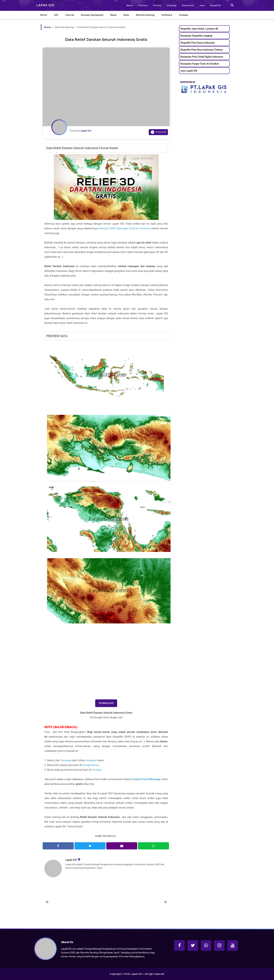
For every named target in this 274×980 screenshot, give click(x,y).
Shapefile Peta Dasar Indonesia (197, 43)
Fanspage (66, 760)
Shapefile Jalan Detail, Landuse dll (199, 29)
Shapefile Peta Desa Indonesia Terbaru (202, 50)
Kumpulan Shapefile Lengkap (196, 36)
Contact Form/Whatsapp (146, 779)
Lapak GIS (71, 860)
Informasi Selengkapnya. (131, 956)
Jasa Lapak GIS (189, 71)
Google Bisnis (91, 765)
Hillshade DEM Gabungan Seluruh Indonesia (124, 228)
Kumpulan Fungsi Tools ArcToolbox (200, 64)
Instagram (91, 760)
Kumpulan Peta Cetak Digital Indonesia (202, 57)
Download (106, 703)
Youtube (97, 770)
